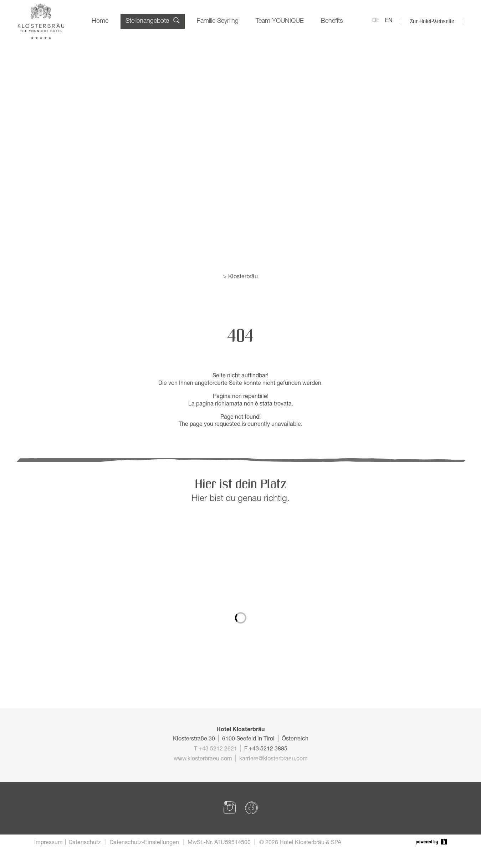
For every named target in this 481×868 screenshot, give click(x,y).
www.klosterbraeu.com (203, 759)
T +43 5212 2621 (216, 749)
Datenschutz (85, 843)
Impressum (48, 843)
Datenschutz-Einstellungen (144, 843)
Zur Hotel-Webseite (432, 21)
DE (376, 21)
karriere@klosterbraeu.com (273, 759)
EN (389, 21)
